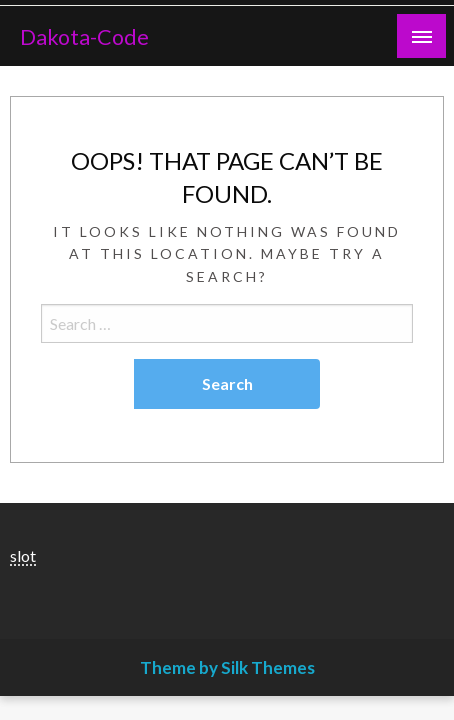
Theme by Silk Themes (227, 667)
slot (23, 555)
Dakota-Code (84, 37)
